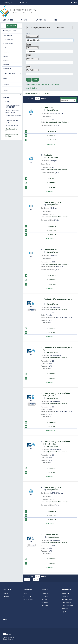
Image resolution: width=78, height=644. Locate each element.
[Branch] (23, 3)
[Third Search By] (32, 59)
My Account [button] (42, 19)
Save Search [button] (12, 26)
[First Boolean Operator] (29, 44)
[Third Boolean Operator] (29, 67)
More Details (40, 136)
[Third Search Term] (49, 63)
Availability (40, 131)
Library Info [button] (9, 19)
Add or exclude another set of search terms (43, 84)
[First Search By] (32, 36)
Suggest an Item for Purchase (12, 135)
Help (5, 620)
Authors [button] (6, 56)
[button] (12, 81)
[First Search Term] (49, 40)
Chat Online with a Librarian (11, 130)
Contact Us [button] (6, 98)
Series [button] (5, 48)
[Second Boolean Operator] (29, 56)
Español (6, 596)
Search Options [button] (33, 88)
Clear (35, 80)
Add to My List (50, 144)
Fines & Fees (66, 603)
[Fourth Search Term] (49, 74)
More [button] (58, 20)
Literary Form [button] (7, 69)
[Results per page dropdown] (37, 98)
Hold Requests (67, 599)
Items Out (65, 596)
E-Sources (46, 606)
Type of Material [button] (8, 40)
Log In (75, 2)
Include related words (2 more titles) (38, 93)
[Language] (8, 3)
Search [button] (25, 19)
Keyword (45, 593)
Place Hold (40, 140)
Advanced (46, 603)
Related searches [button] (9, 74)
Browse (45, 596)
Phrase (45, 599)
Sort (62, 98)
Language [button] (6, 64)
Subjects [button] (6, 52)
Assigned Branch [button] (8, 35)
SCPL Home (27, 596)
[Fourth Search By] (32, 70)
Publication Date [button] (8, 44)
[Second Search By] (32, 48)
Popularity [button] (6, 60)
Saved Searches (67, 606)
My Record (65, 593)
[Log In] (71, 2)
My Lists (65, 609)
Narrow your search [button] (9, 31)
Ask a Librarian (28, 599)
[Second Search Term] (49, 51)
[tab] (12, 31)
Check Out (40, 332)
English (6, 593)
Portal (25, 593)
